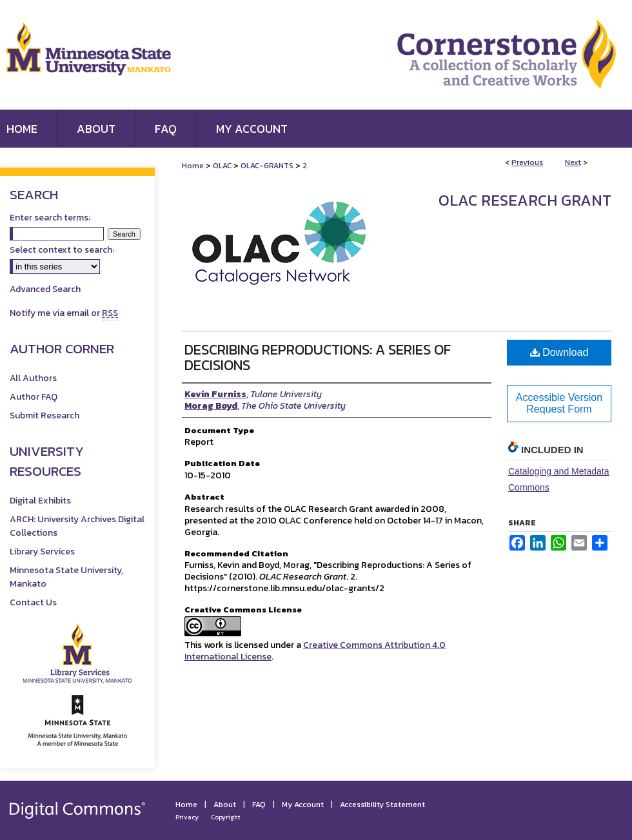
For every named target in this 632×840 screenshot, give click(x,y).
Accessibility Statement (382, 805)
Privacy (187, 817)
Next (573, 162)
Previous (527, 162)
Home (193, 166)
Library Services (42, 552)
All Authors (33, 378)
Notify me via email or (64, 313)
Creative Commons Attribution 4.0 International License (315, 651)
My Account (303, 805)
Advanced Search (45, 289)
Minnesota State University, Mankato (66, 577)
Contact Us (33, 602)
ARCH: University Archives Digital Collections (77, 526)
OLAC (222, 166)
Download (559, 352)
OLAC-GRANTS (267, 166)
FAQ (259, 805)
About (225, 805)
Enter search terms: (50, 218)
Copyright (226, 817)
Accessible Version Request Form (559, 403)
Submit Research (44, 415)
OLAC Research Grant (525, 200)
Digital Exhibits (40, 501)
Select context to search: (62, 250)
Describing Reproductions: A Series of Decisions (318, 357)
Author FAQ (34, 397)
